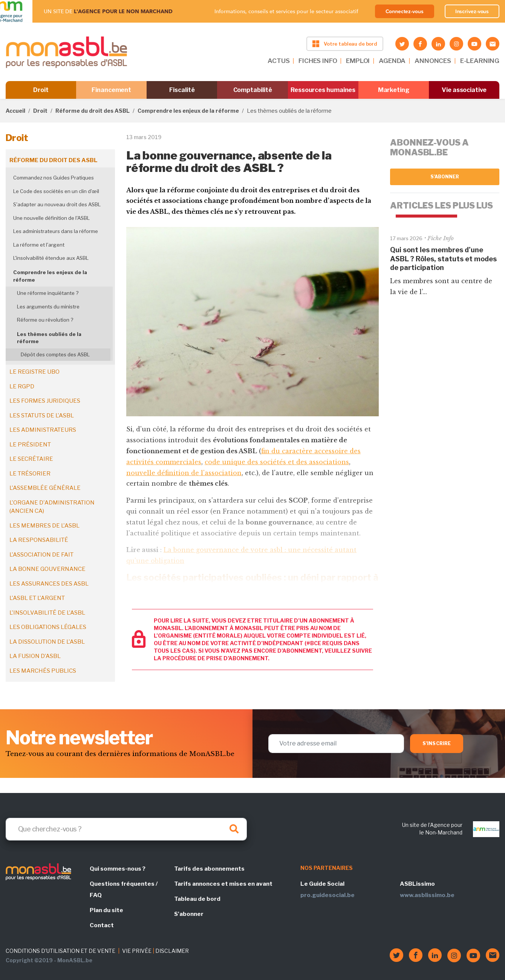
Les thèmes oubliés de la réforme (49, 338)
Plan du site (106, 910)
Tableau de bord (197, 899)
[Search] (126, 829)
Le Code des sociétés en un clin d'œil (56, 191)
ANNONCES (433, 61)
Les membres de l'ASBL (44, 526)
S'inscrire (437, 743)
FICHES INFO (318, 61)
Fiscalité (182, 90)
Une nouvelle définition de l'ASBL (51, 218)
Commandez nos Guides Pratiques (54, 178)
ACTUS (279, 61)
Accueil (15, 111)
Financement (111, 90)
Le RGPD (22, 386)
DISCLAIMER (172, 951)
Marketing (394, 90)
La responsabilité (39, 540)
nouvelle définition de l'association (184, 473)
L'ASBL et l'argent (37, 598)
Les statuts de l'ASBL (42, 416)
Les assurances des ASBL (49, 584)
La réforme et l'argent (39, 245)
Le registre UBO (34, 372)
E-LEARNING (480, 61)
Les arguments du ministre (48, 307)
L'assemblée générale (45, 488)
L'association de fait (41, 555)
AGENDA (392, 61)
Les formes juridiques (45, 401)
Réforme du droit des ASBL (93, 111)
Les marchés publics (43, 671)
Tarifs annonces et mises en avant (223, 884)
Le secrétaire (31, 459)
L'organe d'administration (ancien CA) (52, 507)
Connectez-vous (405, 11)
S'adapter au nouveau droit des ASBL (57, 204)
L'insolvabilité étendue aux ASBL (51, 258)
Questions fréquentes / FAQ (124, 890)
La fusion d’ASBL (35, 656)
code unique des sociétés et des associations (277, 462)
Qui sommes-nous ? (118, 869)
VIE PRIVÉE (137, 951)
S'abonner (445, 177)
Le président (30, 445)
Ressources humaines (323, 90)
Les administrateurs (43, 430)
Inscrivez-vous (472, 11)
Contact (102, 925)
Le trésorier (30, 474)
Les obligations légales (48, 627)
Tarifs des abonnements (209, 869)
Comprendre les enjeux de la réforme (188, 111)
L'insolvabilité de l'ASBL (47, 613)
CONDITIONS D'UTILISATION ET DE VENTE (60, 951)
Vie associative (464, 90)
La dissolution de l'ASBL (47, 642)
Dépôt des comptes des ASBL (55, 354)
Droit (41, 90)
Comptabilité (253, 90)
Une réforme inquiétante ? (48, 293)
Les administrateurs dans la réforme (56, 231)
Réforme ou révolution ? (45, 320)
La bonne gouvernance (47, 569)
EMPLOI (358, 61)
